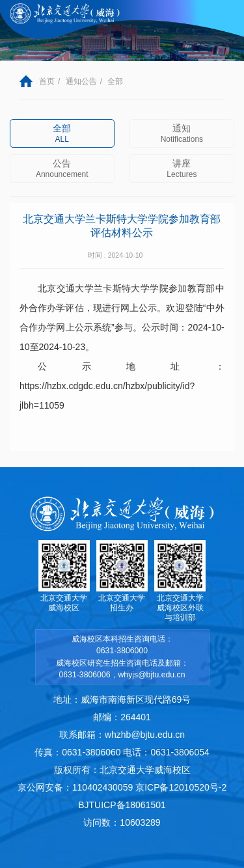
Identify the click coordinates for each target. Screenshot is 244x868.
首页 (47, 81)
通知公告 (81, 81)
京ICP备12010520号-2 (181, 787)
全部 (115, 81)
